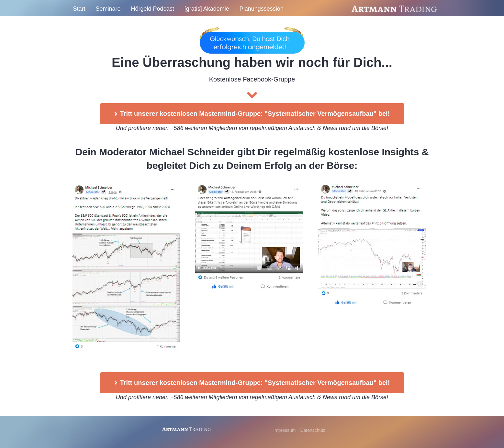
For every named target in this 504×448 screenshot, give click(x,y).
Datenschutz (313, 430)
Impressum (285, 430)
